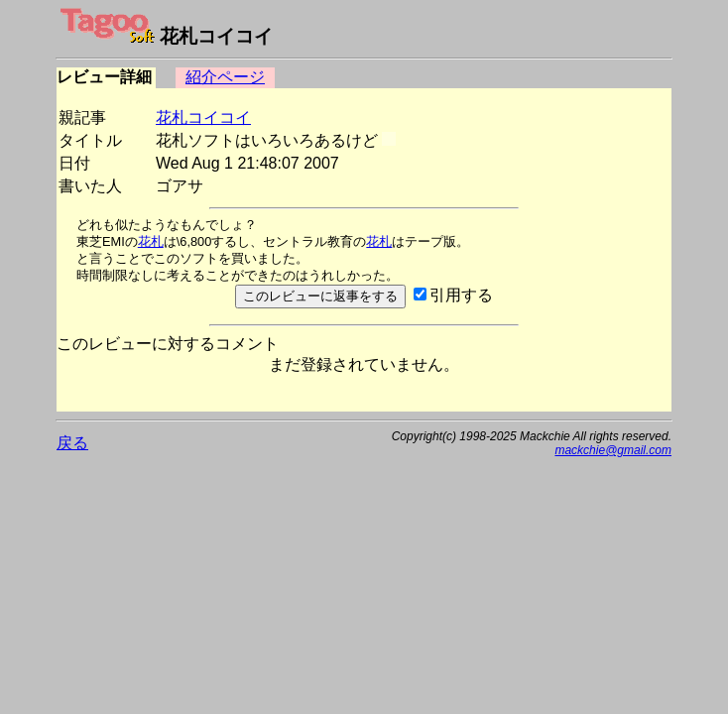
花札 (151, 241)
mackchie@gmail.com (613, 450)
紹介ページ (225, 77)
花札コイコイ (203, 118)
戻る (72, 443)
